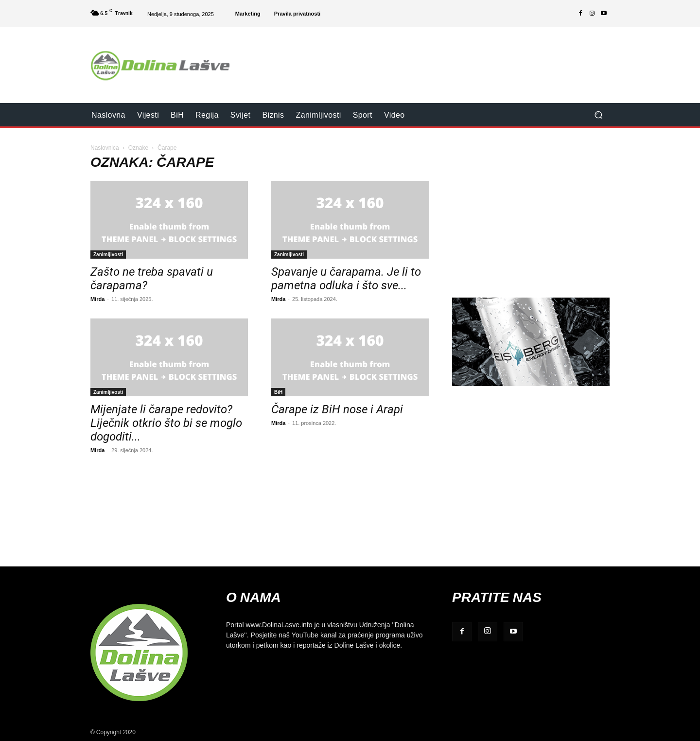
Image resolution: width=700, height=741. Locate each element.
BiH (278, 392)
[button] (598, 115)
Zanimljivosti (108, 254)
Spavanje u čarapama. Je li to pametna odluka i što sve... (346, 279)
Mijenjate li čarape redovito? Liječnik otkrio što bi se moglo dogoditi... (166, 423)
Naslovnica (105, 148)
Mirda (97, 299)
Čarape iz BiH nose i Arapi (337, 409)
